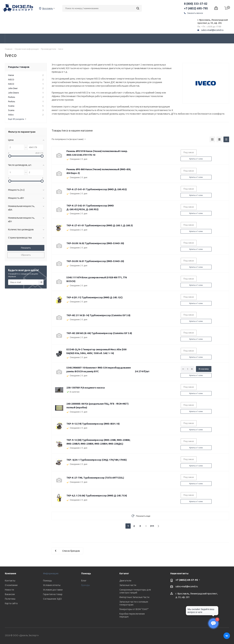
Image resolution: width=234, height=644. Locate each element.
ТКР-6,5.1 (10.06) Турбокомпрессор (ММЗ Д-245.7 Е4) (97, 496)
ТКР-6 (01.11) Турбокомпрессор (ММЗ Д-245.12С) (94, 297)
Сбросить (26, 255)
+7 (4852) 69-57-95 (187, 580)
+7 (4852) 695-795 (196, 8)
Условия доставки (53, 590)
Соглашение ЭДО (52, 599)
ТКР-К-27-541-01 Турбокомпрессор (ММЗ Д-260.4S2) (97, 189)
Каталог (124, 573)
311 (152, 526)
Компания (10, 573)
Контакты (10, 581)
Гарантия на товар (53, 594)
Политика (10, 599)
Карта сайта (11, 603)
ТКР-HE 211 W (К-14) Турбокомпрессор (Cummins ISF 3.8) (98, 315)
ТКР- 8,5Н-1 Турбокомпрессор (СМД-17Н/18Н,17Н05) (97, 460)
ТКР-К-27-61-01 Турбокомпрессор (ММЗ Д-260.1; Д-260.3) (100, 225)
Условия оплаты (52, 585)
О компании (11, 585)
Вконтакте (227, 636)
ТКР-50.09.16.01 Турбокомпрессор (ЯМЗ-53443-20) (95, 261)
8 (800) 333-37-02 (196, 4)
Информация (51, 573)
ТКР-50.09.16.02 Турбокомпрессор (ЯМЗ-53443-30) (95, 243)
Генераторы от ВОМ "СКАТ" (134, 609)
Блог (84, 581)
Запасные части (128, 585)
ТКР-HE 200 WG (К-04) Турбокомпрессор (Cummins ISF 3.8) (99, 333)
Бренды (86, 585)
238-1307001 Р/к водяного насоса (86, 388)
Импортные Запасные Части (134, 597)
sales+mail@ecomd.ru (212, 30)
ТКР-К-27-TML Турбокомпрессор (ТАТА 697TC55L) (95, 478)
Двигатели (125, 581)
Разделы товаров (19, 67)
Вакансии (10, 594)
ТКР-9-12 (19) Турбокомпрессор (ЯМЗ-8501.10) (93, 424)
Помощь (48, 581)
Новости (9, 590)
